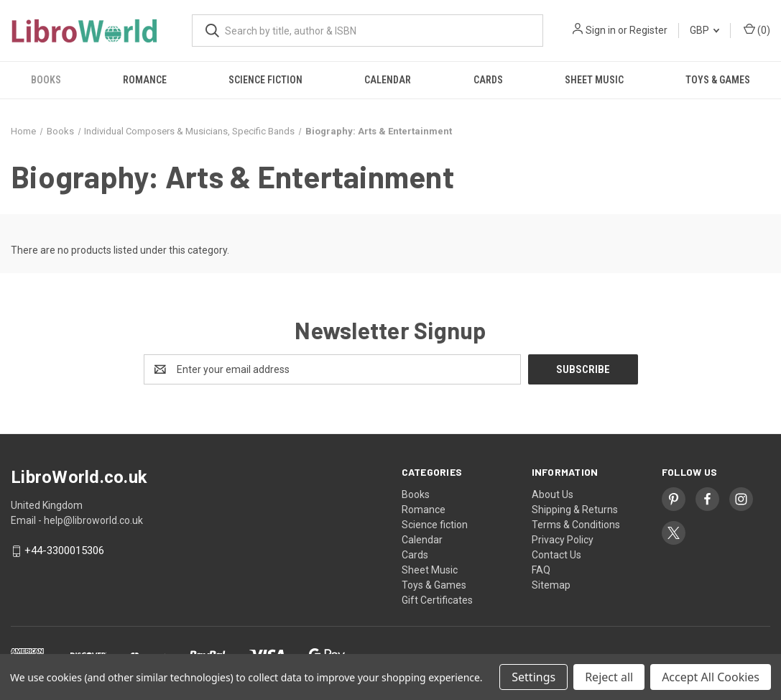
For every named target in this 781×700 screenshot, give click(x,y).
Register (648, 30)
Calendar (388, 80)
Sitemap (551, 585)
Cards (488, 80)
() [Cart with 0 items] (757, 29)
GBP (704, 30)
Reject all (609, 677)
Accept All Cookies (711, 677)
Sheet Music (594, 80)
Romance (145, 80)
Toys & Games (718, 80)
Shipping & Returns (575, 510)
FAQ (541, 570)
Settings (533, 677)
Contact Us (556, 555)
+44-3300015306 (64, 551)
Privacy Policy (563, 540)
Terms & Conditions (576, 525)
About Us (553, 494)
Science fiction (265, 80)
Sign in (601, 30)
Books (46, 80)
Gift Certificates (437, 600)
